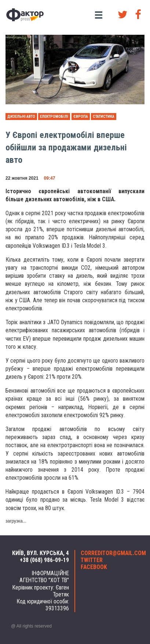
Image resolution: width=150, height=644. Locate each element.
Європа (81, 117)
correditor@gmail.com (110, 553)
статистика (104, 117)
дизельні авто (21, 117)
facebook (94, 567)
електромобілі (54, 117)
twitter (92, 560)
